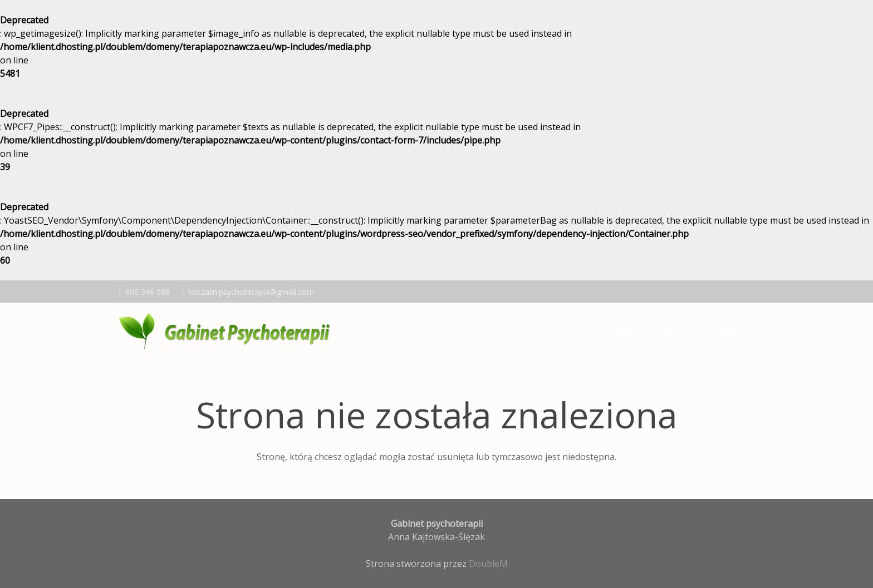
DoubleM (488, 564)
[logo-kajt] (227, 330)
